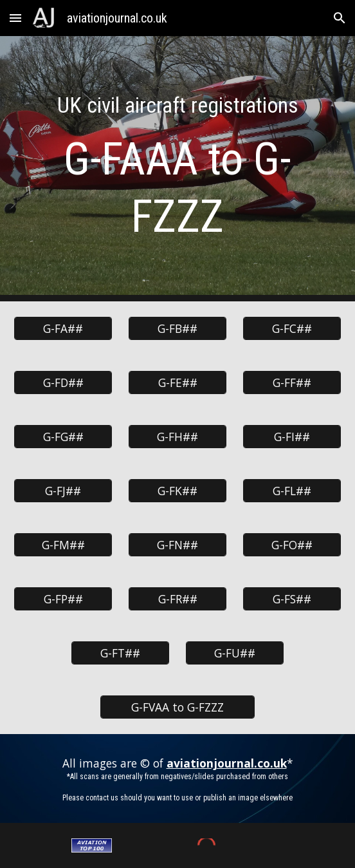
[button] (15, 18)
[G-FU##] (234, 653)
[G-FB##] (177, 329)
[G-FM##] (63, 545)
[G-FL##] (292, 491)
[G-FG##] (63, 437)
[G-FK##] (177, 491)
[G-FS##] (292, 599)
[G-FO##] (292, 545)
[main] (177, 169)
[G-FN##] (177, 545)
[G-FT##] (120, 653)
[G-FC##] (292, 329)
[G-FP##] (63, 599)
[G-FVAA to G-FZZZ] (177, 707)
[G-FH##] (177, 437)
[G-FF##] (292, 383)
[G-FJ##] (63, 491)
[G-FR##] (177, 599)
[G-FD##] (63, 383)
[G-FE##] (177, 383)
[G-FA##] (63, 329)
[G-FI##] (292, 437)
